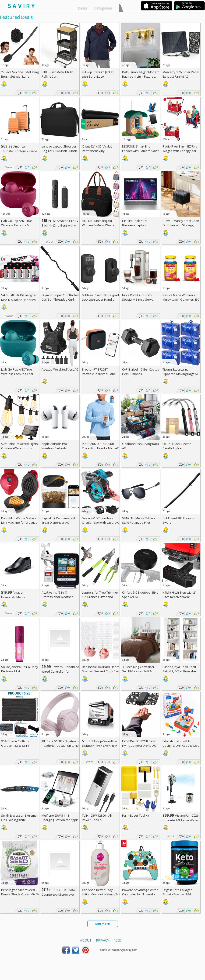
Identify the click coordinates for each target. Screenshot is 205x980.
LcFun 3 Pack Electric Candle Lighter (177, 446)
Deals (83, 8)
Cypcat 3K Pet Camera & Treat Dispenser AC (58, 520)
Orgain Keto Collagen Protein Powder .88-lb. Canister (178, 894)
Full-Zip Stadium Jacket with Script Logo (98, 74)
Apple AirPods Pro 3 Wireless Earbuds (55, 446)
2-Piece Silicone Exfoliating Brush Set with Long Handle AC (20, 76)
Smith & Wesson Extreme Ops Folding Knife (19, 818)
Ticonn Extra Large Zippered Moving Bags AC (181, 372)
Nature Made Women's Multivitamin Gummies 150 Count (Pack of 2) (181, 299)
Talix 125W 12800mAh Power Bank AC (97, 818)
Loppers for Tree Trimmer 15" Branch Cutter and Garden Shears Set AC (100, 597)
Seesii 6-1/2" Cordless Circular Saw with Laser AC (101, 520)
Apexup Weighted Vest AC (60, 369)
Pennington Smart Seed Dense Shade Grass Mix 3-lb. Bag (20, 894)
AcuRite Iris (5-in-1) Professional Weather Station (57, 597)
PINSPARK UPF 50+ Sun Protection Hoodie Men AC (100, 446)
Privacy (102, 940)
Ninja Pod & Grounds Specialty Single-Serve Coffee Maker (138, 299)
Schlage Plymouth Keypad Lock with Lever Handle (100, 297)
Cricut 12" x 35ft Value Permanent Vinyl (97, 149)
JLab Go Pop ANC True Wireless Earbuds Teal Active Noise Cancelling (17, 374)
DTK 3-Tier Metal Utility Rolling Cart (57, 74)
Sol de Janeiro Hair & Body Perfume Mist (20, 669)
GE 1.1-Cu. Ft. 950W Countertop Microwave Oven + (58, 894)
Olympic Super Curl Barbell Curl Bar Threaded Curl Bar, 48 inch (60, 299)
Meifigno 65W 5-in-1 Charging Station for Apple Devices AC (60, 820)
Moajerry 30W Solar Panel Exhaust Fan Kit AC (181, 74)
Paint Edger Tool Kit (136, 815)
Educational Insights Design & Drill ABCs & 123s (181, 743)
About (86, 940)
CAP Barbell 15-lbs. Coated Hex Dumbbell (141, 372)
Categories (103, 8)
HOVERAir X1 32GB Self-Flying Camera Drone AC (139, 743)
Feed (118, 940)
